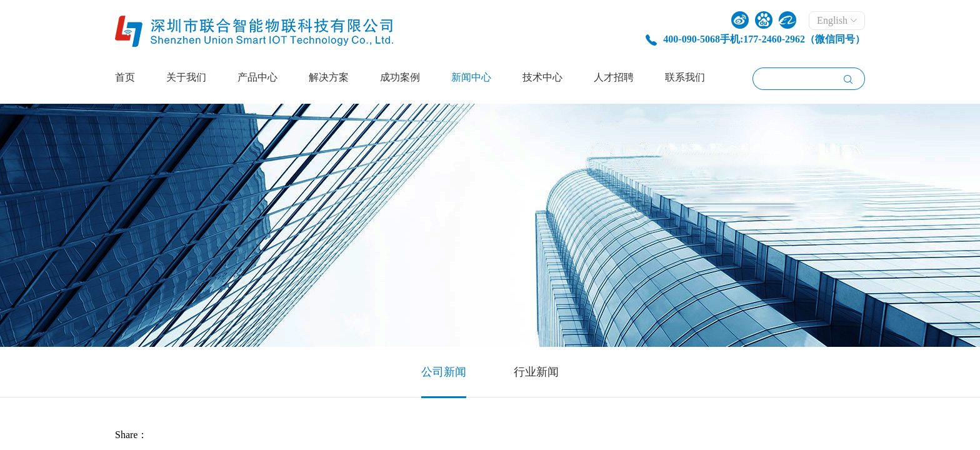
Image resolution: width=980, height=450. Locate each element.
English (837, 20)
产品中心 (257, 77)
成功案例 (400, 77)
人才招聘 (614, 77)
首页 (125, 77)
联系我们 (685, 77)
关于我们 (186, 77)
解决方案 (329, 77)
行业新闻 (536, 372)
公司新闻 (444, 372)
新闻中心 (471, 77)
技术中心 (542, 77)
